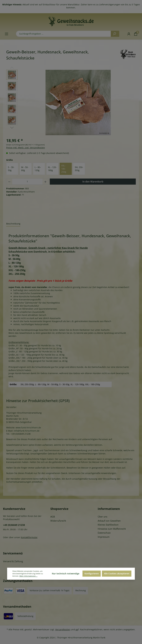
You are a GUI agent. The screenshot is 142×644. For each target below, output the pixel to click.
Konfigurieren (92, 574)
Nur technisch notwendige (66, 574)
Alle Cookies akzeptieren (117, 574)
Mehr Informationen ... (28, 576)
